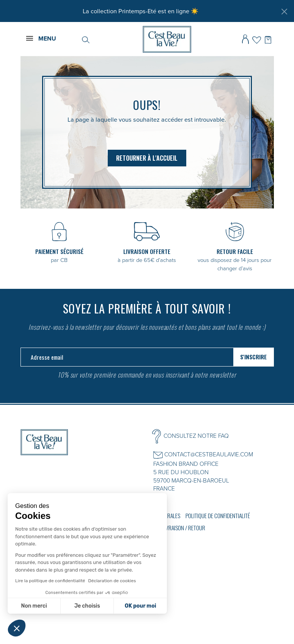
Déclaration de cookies (112, 581)
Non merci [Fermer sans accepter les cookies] (34, 606)
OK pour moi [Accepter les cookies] (141, 606)
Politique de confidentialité (218, 516)
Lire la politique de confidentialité (50, 581)
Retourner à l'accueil (147, 158)
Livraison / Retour (184, 528)
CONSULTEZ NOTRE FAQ (196, 436)
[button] (17, 628)
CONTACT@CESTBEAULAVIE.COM (209, 454)
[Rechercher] (86, 39)
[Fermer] (284, 11)
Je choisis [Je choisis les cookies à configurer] (87, 606)
